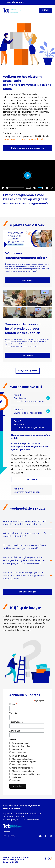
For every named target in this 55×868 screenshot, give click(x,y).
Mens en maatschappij (22, 768)
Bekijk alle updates (28, 371)
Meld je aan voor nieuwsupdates (27, 148)
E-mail (13, 704)
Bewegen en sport (20, 743)
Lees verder (28, 280)
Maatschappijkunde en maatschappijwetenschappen (23, 760)
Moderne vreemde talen (23, 771)
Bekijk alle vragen (27, 592)
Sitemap (7, 832)
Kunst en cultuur (19, 756)
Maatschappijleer (20, 765)
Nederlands (17, 777)
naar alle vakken (13, 2)
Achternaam (15, 731)
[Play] (3, 188)
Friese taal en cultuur (22, 746)
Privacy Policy (9, 836)
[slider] (15, 188)
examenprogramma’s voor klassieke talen (24, 139)
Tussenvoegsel (16, 722)
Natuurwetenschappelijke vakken (27, 774)
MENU (46, 10)
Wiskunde (16, 781)
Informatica (17, 749)
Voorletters (14, 713)
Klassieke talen (19, 753)
